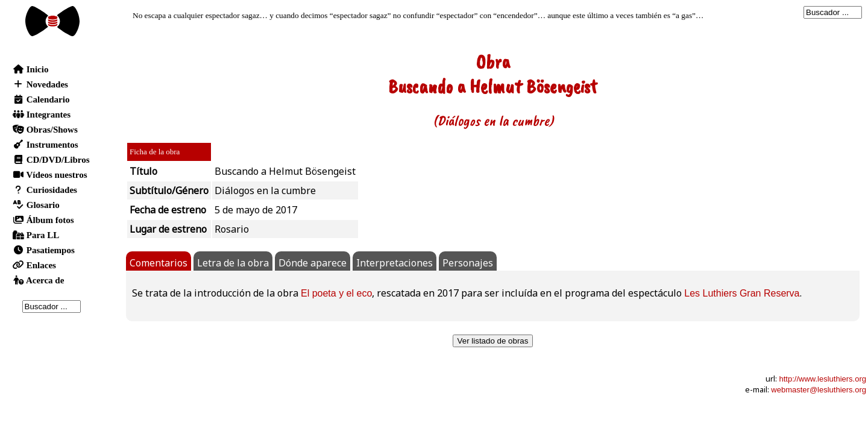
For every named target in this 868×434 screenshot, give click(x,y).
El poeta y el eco (336, 293)
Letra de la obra (233, 263)
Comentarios (159, 263)
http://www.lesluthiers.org (822, 379)
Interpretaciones (395, 263)
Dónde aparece (313, 263)
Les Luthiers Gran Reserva (742, 293)
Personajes (468, 263)
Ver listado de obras (493, 341)
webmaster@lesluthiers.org (819, 390)
